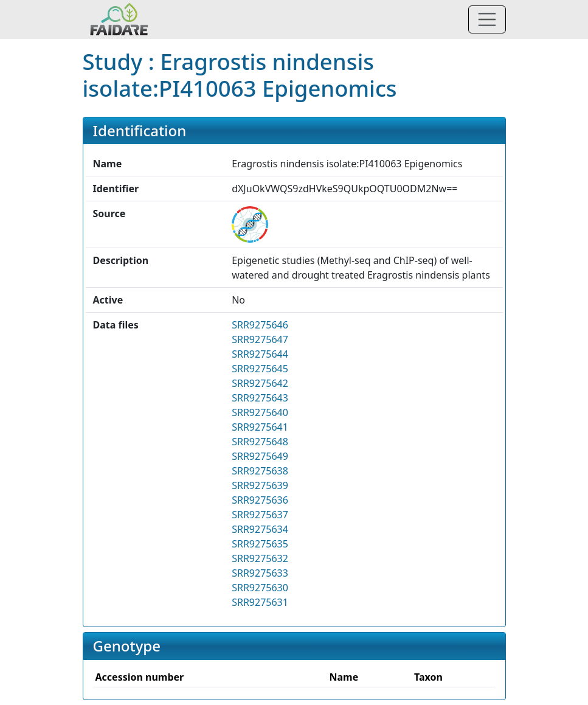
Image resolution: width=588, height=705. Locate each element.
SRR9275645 (260, 369)
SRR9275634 (260, 529)
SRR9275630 (260, 588)
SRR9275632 (260, 558)
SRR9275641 (260, 427)
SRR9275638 (260, 471)
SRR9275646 (260, 325)
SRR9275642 (260, 383)
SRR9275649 (260, 456)
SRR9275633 (260, 573)
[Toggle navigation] (487, 19)
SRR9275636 (260, 500)
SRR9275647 (260, 339)
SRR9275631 (260, 602)
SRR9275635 (260, 544)
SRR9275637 (260, 515)
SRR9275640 (260, 412)
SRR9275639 (260, 485)
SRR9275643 (260, 398)
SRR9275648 (260, 442)
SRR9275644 (260, 354)
